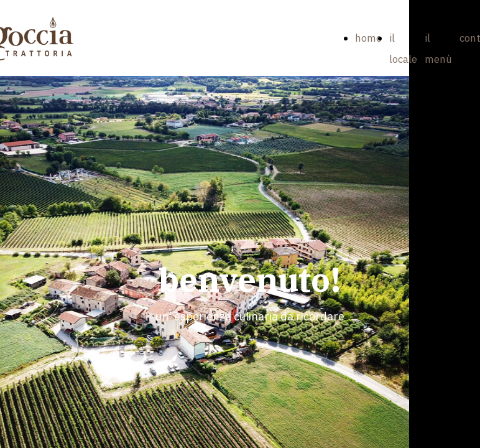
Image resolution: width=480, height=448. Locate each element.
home (368, 38)
